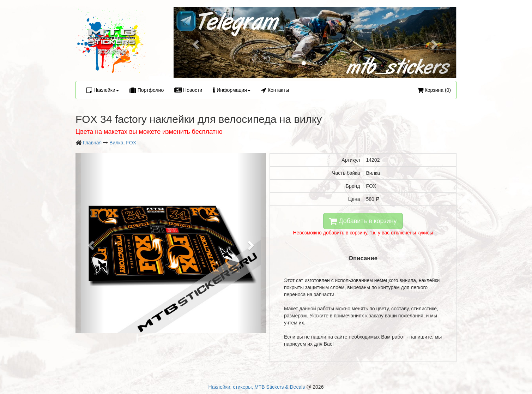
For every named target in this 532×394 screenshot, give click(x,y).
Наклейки (103, 90)
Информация (232, 90)
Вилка (116, 143)
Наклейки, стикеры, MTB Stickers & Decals (257, 387)
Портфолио (147, 90)
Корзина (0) (434, 90)
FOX (131, 143)
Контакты (275, 90)
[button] (195, 42)
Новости (188, 90)
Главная (92, 143)
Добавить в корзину (363, 221)
